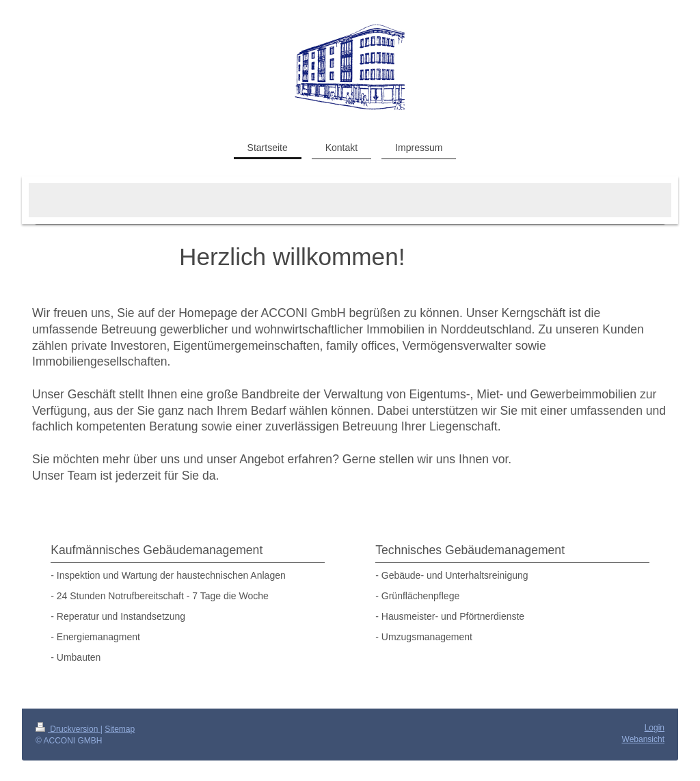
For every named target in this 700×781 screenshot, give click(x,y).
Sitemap (120, 729)
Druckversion (68, 729)
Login (655, 728)
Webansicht (643, 739)
